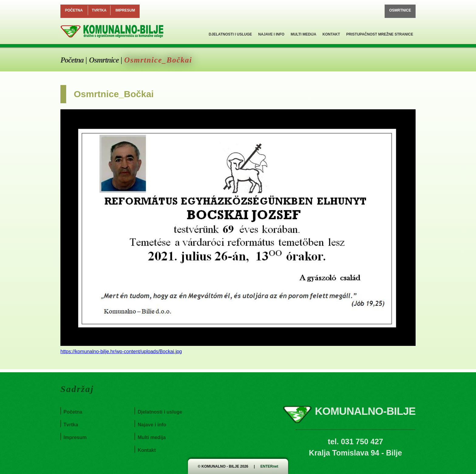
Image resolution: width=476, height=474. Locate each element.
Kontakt (331, 34)
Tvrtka (99, 10)
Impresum (125, 10)
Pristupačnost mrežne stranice (380, 34)
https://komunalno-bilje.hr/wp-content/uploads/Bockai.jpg (121, 351)
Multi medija (303, 34)
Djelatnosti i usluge (230, 34)
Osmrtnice (400, 10)
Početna (74, 10)
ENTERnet (269, 466)
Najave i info (271, 34)
